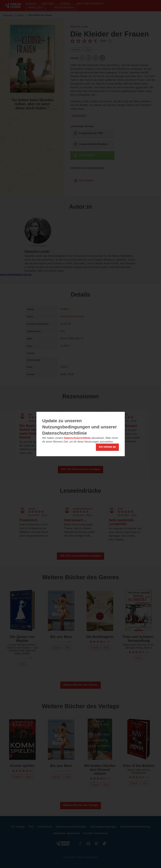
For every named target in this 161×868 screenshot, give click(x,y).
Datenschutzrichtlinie (77, 438)
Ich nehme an (107, 447)
